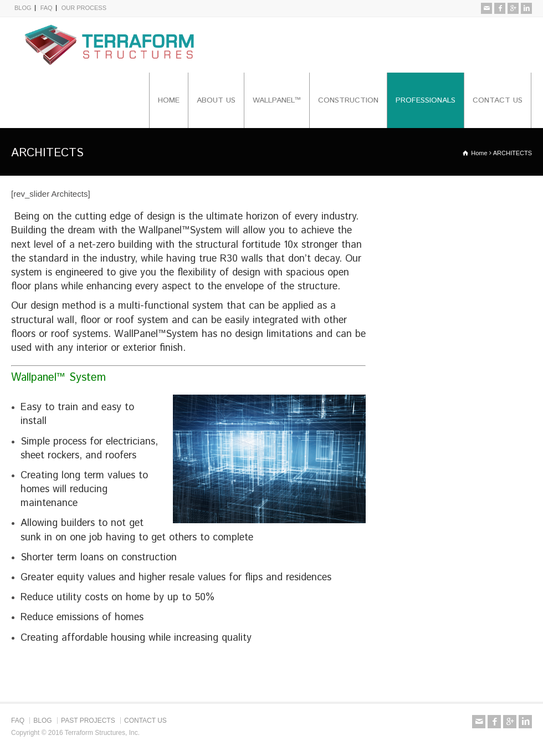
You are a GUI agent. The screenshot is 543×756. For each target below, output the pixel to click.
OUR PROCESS (84, 8)
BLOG (23, 8)
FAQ (47, 8)
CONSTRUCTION (348, 100)
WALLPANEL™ (277, 100)
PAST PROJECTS (88, 721)
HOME (169, 100)
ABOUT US (216, 100)
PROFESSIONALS (426, 100)
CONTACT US (498, 100)
